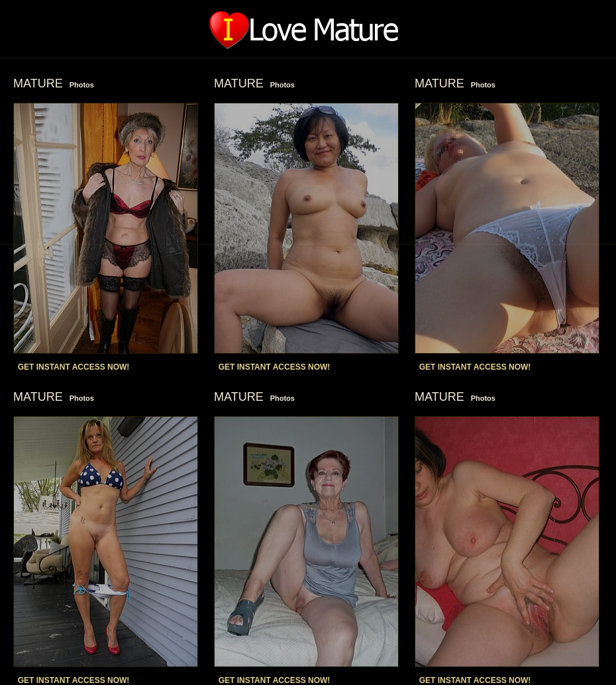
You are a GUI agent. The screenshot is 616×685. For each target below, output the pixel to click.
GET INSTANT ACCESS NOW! (74, 367)
